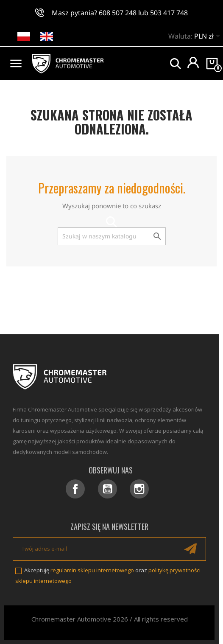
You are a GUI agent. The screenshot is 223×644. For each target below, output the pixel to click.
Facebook (75, 489)
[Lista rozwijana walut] (209, 37)
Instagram (139, 489)
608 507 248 (118, 13)
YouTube (107, 489)
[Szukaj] (112, 236)
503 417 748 (169, 13)
